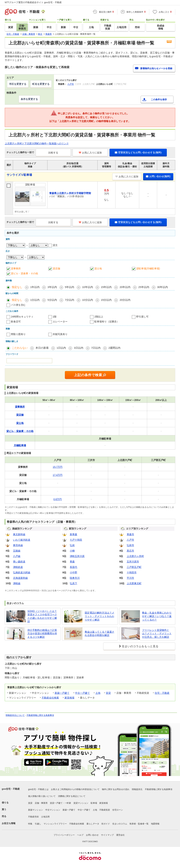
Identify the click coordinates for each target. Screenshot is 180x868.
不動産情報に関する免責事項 (40, 715)
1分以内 (35, 300)
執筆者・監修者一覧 (139, 824)
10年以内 (88, 287)
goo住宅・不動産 (11, 789)
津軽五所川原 (77, 556)
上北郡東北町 (134, 583)
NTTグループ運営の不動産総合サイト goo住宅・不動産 (33, 2)
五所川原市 (133, 562)
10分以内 (88, 300)
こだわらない (20, 348)
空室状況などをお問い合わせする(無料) (138, 152)
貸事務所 (16, 268)
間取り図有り (18, 334)
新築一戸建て (62, 693)
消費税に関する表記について (72, 796)
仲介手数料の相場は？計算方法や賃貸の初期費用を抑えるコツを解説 (42, 633)
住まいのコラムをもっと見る (140, 646)
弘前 (72, 545)
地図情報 (155, 824)
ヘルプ (80, 835)
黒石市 (130, 551)
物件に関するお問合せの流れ (116, 789)
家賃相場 (69, 698)
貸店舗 (56, 268)
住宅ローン (118, 810)
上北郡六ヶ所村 (135, 556)
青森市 (130, 534)
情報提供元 (137, 789)
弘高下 (73, 583)
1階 (55, 317)
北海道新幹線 (20, 578)
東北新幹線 (19, 534)
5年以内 (70, 287)
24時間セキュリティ (22, 317)
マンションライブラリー (55, 824)
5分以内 (52, 300)
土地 (98, 693)
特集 (30, 824)
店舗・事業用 (41, 803)
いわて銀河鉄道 (22, 540)
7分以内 (70, 300)
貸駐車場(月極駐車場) (148, 268)
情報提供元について (15, 715)
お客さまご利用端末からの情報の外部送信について (75, 789)
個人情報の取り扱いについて (42, 796)
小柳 (72, 551)
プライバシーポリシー (64, 835)
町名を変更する (41, 84)
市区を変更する (18, 84)
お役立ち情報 (9, 823)
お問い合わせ (92, 835)
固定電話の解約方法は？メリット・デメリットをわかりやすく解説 (99, 616)
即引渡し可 (142, 317)
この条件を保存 (159, 99)
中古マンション (53, 810)
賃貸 (108, 693)
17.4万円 (58, 475)
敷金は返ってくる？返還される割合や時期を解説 (99, 634)
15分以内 (106, 300)
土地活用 (45, 817)
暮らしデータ (93, 824)
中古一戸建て (82, 693)
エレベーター (60, 322)
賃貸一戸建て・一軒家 (60, 803)
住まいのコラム (120, 824)
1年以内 (35, 287)
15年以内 (106, 287)
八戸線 (17, 556)
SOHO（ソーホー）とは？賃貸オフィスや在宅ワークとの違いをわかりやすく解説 (42, 616)
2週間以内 (114, 348)
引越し (38, 824)
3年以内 (52, 287)
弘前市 (130, 545)
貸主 (55, 245)
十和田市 (132, 572)
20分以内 (125, 300)
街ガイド (106, 824)
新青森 (73, 534)
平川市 (130, 578)
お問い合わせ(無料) (158, 176)
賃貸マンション (81, 803)
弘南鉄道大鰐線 (22, 572)
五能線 (17, 551)
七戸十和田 (76, 540)
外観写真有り (60, 334)
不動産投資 (105, 810)
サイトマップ (107, 835)
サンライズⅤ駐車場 (19, 175)
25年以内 (144, 287)
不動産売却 (33, 817)
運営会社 (120, 835)
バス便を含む (18, 305)
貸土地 (98, 268)
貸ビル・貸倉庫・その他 (24, 273)
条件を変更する (29, 99)
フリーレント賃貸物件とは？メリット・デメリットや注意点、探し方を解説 (157, 633)
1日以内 (61, 348)
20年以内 (125, 287)
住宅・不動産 (162, 693)
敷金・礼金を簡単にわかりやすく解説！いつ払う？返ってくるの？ (157, 616)
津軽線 (17, 583)
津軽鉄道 (18, 567)
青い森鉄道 (19, 562)
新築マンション (36, 810)
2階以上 (99, 317)
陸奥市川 (75, 578)
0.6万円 (58, 499)
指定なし (17, 287)
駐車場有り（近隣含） (107, 322)
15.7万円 (58, 467)
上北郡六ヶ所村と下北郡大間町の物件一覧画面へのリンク (37, 143)
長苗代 (73, 567)
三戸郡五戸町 (134, 567)
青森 (72, 562)
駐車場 (94, 803)
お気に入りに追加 (90, 153)
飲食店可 (16, 322)
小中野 (73, 572)
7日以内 (96, 348)
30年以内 (163, 287)
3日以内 (78, 348)
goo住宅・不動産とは (38, 789)
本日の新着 (42, 348)
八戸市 (71, 84)
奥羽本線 (18, 545)
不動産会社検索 (50, 698)
